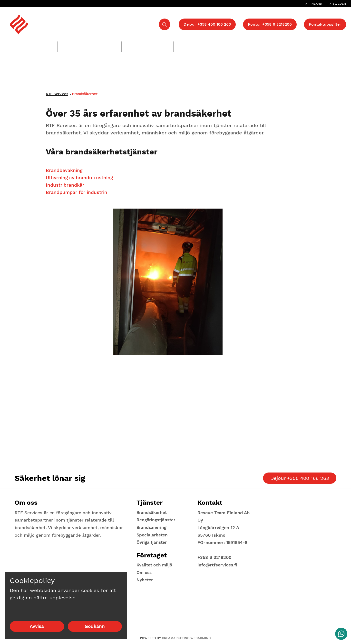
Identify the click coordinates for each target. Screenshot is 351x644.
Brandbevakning (65, 173)
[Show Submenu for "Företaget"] (308, 44)
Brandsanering (144, 47)
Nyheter (145, 580)
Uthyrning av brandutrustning (81, 180)
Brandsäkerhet (27, 47)
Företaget (292, 47)
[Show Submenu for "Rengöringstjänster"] (114, 44)
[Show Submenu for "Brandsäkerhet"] (50, 44)
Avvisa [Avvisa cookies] (37, 626)
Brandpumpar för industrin (78, 195)
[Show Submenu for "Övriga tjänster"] (220, 44)
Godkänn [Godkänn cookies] (95, 626)
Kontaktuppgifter (325, 24)
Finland (315, 4)
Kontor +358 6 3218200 (270, 24)
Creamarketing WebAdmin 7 (187, 638)
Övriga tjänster (197, 47)
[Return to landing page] (58, 24)
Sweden (339, 4)
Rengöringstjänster (86, 47)
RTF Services (57, 96)
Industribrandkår (66, 187)
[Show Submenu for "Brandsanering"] (166, 44)
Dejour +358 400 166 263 (207, 24)
